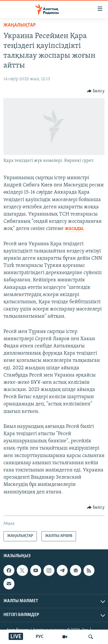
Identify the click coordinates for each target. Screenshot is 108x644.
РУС (40, 637)
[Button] (96, 91)
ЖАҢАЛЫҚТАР (20, 25)
